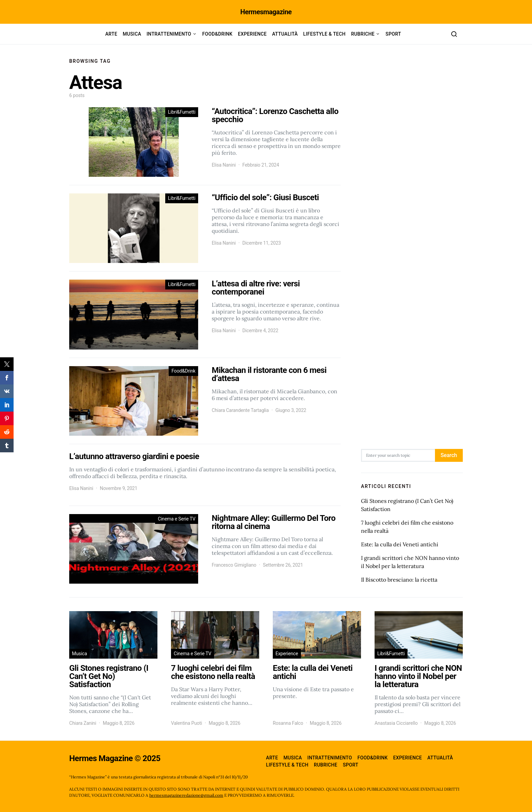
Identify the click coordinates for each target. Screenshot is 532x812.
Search (449, 455)
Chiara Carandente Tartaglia (240, 410)
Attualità (285, 34)
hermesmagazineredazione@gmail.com (186, 795)
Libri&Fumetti (182, 112)
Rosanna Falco (288, 723)
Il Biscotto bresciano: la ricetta (399, 580)
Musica (132, 34)
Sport (393, 34)
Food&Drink (217, 34)
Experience (252, 34)
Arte (111, 34)
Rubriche (363, 34)
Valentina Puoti (186, 723)
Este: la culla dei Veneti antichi (400, 544)
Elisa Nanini (224, 165)
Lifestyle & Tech (325, 34)
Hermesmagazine (266, 12)
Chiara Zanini (83, 723)
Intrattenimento (169, 34)
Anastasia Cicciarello (396, 723)
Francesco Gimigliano (234, 565)
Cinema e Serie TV (177, 519)
